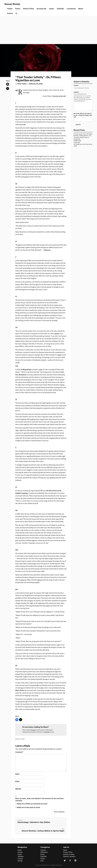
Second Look (41, 9)
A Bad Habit (77, 143)
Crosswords (71, 9)
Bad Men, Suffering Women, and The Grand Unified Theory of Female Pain (82, 137)
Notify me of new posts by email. (29, 807)
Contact (20, 859)
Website (18, 789)
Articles (20, 852)
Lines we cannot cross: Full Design (83, 134)
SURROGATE (77, 141)
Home (20, 850)
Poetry (18, 9)
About (81, 9)
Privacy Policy (68, 852)
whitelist (47, 732)
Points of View (28, 9)
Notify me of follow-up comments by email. (32, 804)
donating (33, 730)
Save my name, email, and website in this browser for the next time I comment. (40, 800)
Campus (43, 850)
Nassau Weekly (12, 4)
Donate (10, 13)
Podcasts (43, 856)
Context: (83, 87)
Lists (42, 861)
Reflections (21, 739)
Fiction (10, 9)
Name (17, 774)
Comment (19, 752)
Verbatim (60, 9)
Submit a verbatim (69, 856)
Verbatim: (83, 101)
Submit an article (69, 854)
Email (17, 781)
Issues (52, 9)
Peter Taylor (22, 84)
